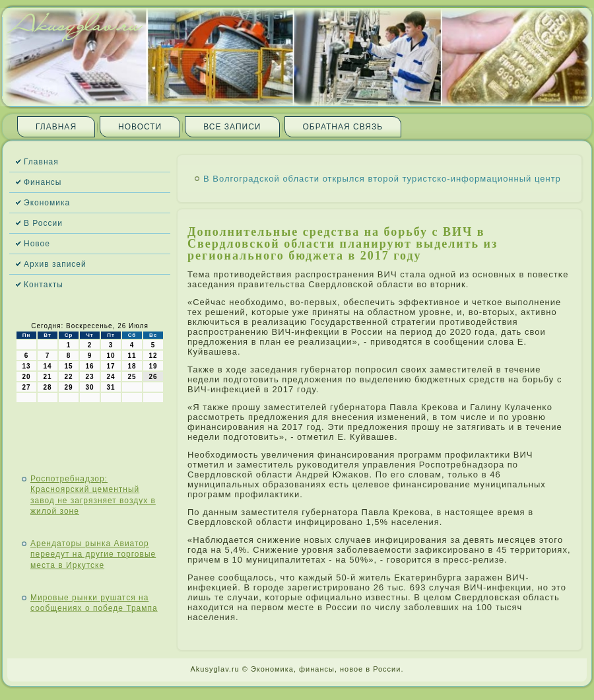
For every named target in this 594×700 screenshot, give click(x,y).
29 (68, 387)
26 (153, 377)
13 (26, 366)
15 (68, 366)
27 (26, 387)
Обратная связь (343, 127)
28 (47, 387)
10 (111, 356)
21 (47, 377)
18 (132, 366)
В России (43, 223)
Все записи (232, 127)
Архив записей (55, 264)
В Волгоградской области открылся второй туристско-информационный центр (382, 179)
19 (153, 366)
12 (153, 356)
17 (111, 366)
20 (26, 377)
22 (68, 377)
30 (89, 387)
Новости (140, 127)
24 (111, 377)
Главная (56, 127)
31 (111, 387)
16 (89, 366)
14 (47, 366)
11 (132, 356)
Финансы (43, 182)
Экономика (47, 203)
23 (89, 377)
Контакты (44, 285)
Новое (37, 244)
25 (132, 377)
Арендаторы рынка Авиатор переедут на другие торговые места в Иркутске (93, 554)
